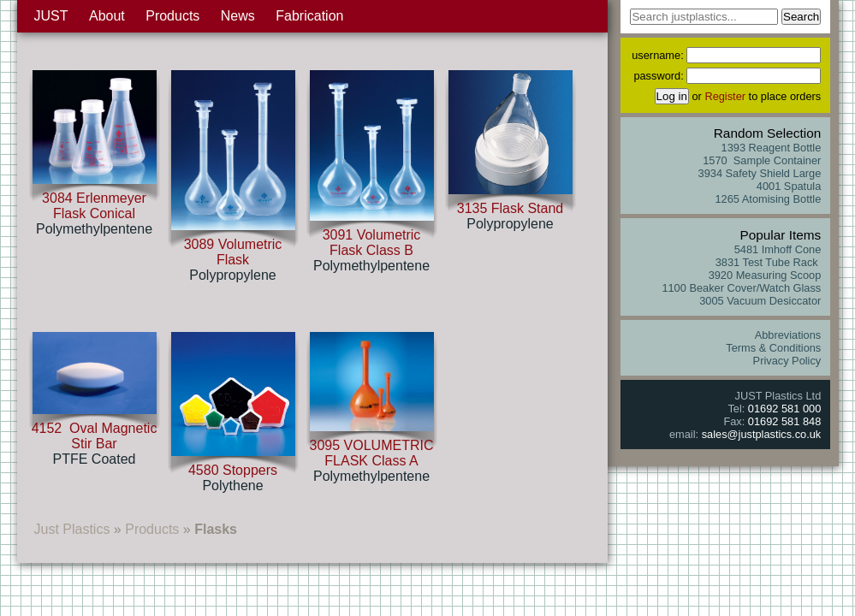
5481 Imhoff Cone (778, 249)
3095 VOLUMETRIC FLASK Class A (372, 453)
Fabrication (309, 16)
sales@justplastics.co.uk (762, 434)
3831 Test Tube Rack (769, 262)
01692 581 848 (784, 421)
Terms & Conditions (773, 348)
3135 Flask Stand (511, 208)
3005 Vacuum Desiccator (760, 301)
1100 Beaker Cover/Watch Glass (741, 288)
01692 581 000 (784, 409)
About (107, 16)
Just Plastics (72, 529)
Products (172, 16)
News (238, 16)
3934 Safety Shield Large (760, 173)
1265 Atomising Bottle (768, 199)
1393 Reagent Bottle (772, 148)
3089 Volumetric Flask (233, 252)
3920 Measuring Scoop (765, 275)
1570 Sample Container (762, 160)
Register (725, 96)
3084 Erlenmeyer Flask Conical (94, 206)
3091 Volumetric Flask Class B (372, 243)
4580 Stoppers (233, 470)
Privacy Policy (787, 361)
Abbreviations (788, 335)
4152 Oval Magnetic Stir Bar (95, 436)
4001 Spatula (789, 186)
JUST (51, 16)
